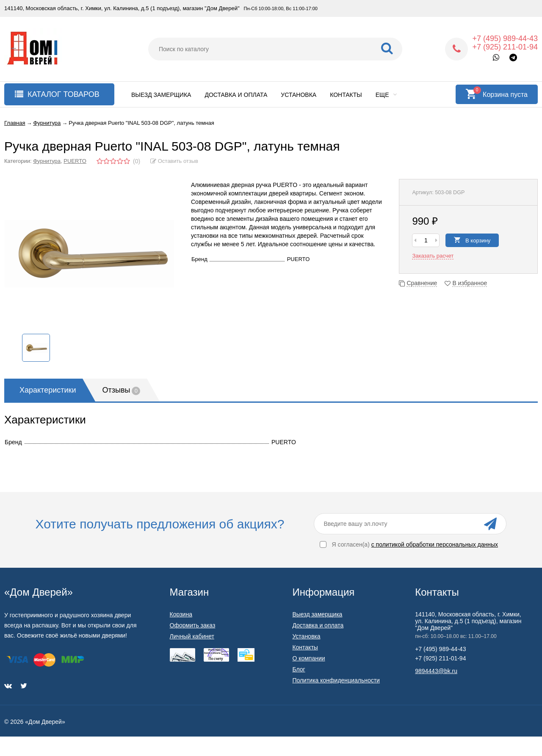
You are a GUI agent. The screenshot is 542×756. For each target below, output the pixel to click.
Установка (299, 95)
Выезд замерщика (161, 95)
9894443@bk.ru (436, 671)
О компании (308, 658)
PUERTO (75, 161)
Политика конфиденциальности (336, 680)
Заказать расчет (433, 256)
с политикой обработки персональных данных (435, 544)
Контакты (346, 95)
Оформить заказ (193, 625)
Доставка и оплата (236, 95)
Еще (386, 95)
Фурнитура (47, 161)
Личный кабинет (192, 636)
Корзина (181, 614)
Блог (299, 669)
